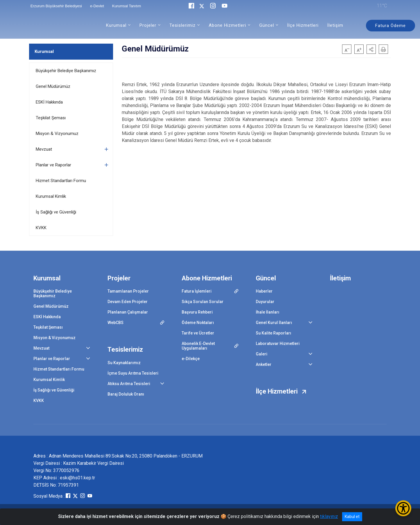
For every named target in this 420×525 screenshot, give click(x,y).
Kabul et (352, 517)
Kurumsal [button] (116, 25)
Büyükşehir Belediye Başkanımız (66, 71)
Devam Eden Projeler (128, 302)
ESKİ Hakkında (49, 102)
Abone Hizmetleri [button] (227, 25)
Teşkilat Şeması (51, 118)
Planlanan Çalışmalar (128, 312)
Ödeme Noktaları (198, 323)
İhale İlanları (268, 312)
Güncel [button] (267, 25)
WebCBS (116, 323)
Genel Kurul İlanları (274, 323)
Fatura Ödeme (390, 26)
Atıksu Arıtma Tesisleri (129, 384)
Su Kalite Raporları (274, 333)
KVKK (41, 228)
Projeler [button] (148, 25)
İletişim (335, 25)
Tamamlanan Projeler (128, 291)
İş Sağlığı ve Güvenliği (56, 212)
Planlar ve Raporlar (53, 165)
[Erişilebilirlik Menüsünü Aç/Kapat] (403, 508)
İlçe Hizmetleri (303, 25)
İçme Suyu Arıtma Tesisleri (133, 373)
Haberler (264, 291)
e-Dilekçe (191, 359)
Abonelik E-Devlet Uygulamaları (198, 346)
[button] (371, 49)
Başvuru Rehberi (197, 312)
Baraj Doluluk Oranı (126, 394)
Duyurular (265, 302)
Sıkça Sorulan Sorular (203, 302)
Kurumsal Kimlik (51, 196)
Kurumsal (44, 51)
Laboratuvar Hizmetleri (278, 344)
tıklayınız (329, 516)
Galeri (262, 354)
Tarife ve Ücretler (198, 333)
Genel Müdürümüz (53, 86)
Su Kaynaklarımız (124, 363)
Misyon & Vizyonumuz (57, 134)
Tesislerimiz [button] (183, 25)
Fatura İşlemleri (197, 291)
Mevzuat (44, 149)
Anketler (264, 364)
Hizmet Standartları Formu (61, 181)
